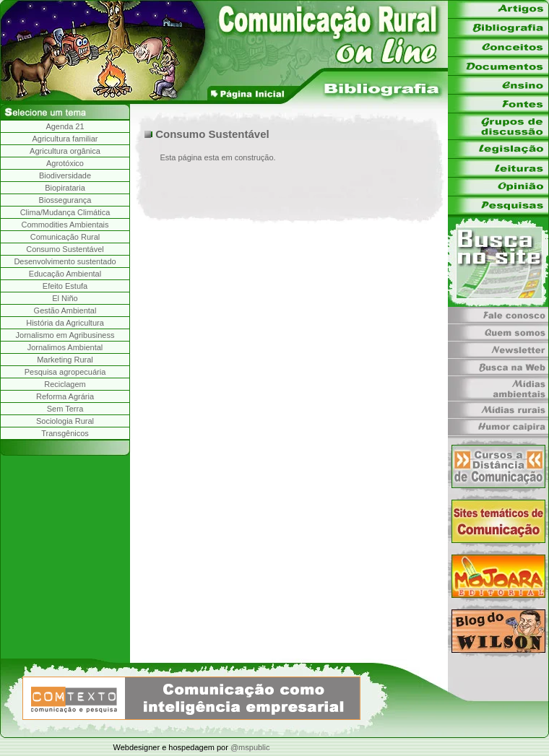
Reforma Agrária (65, 396)
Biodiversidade (65, 175)
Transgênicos (65, 433)
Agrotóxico (65, 163)
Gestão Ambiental (65, 310)
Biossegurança (65, 200)
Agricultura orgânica (65, 151)
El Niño (65, 298)
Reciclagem (65, 384)
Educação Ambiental (65, 274)
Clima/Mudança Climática (65, 212)
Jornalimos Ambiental (65, 347)
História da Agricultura (65, 323)
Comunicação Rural (65, 237)
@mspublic (250, 747)
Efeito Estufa (65, 286)
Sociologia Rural (65, 421)
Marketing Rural (65, 360)
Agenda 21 (65, 126)
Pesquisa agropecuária (65, 372)
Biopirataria (65, 188)
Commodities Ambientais (65, 225)
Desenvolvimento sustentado (65, 261)
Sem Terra (65, 409)
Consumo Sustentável (65, 249)
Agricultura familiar (65, 139)
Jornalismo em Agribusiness (65, 335)
